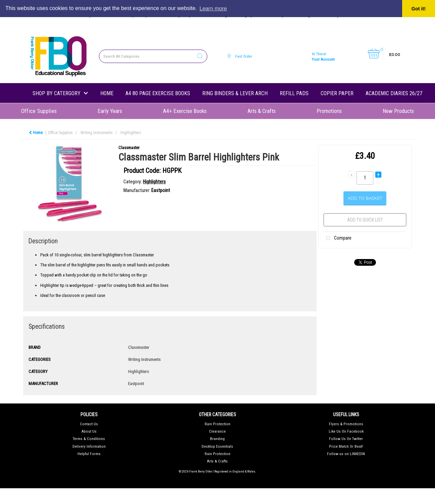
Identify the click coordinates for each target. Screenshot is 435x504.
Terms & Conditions (89, 439)
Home (107, 93)
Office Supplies (39, 111)
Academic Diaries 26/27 (394, 93)
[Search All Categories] (153, 56)
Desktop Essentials (217, 446)
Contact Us (89, 424)
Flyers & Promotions (346, 424)
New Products (398, 111)
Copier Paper (337, 93)
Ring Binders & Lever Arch (235, 93)
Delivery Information (89, 446)
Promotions (329, 111)
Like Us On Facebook (346, 431)
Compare (337, 238)
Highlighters (131, 133)
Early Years (110, 111)
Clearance (217, 431)
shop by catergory (57, 93)
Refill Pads (294, 93)
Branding (217, 439)
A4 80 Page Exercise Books (158, 93)
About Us (89, 431)
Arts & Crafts (262, 111)
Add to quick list (365, 220)
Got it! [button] (419, 9)
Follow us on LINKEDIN (346, 454)
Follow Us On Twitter (346, 439)
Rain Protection (217, 424)
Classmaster (129, 148)
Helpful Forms (89, 454)
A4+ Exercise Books (185, 111)
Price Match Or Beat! (346, 446)
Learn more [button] (213, 9)
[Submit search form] (200, 56)
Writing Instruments (97, 133)
